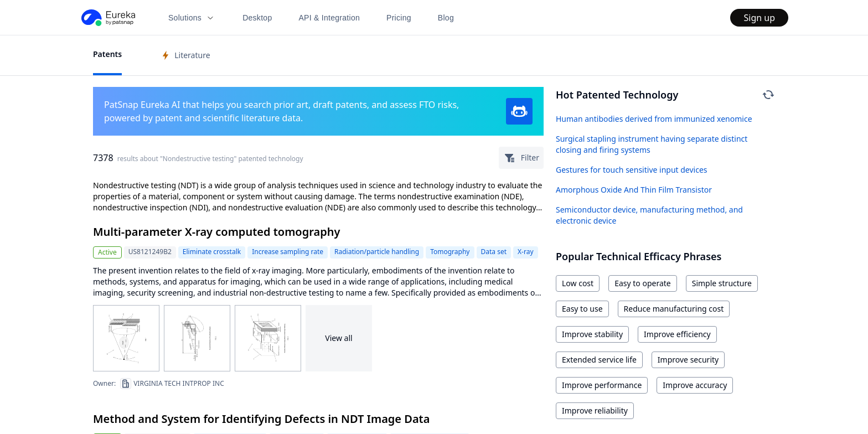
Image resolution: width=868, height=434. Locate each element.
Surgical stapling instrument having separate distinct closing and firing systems (652, 144)
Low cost (578, 283)
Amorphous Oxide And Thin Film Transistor (634, 190)
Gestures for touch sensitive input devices (632, 170)
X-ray (525, 252)
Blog (446, 18)
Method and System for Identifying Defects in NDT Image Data (261, 419)
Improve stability (592, 334)
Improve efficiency (677, 334)
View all (339, 338)
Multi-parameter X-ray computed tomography (216, 232)
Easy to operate (643, 283)
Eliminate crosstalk (212, 252)
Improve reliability (595, 410)
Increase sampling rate (288, 252)
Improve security (688, 360)
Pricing (399, 18)
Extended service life (599, 360)
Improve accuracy (695, 385)
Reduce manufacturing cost (674, 309)
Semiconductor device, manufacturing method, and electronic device (649, 215)
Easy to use (582, 309)
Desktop (257, 18)
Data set (494, 252)
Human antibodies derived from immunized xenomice (654, 119)
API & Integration (329, 18)
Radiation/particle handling (377, 252)
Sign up (759, 18)
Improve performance (602, 385)
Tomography (450, 252)
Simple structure (722, 283)
